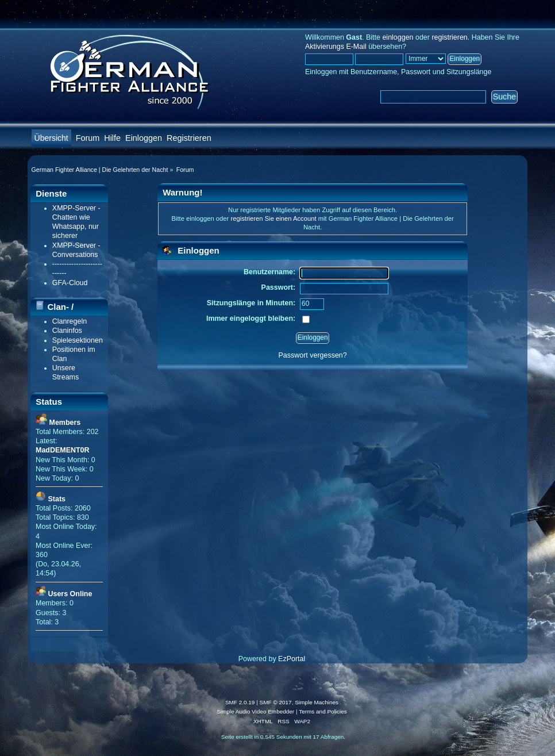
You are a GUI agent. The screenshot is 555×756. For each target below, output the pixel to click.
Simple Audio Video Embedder (255, 711)
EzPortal (292, 659)
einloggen (398, 37)
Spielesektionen (78, 340)
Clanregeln (70, 321)
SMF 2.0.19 (240, 702)
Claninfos (67, 331)
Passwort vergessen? (313, 355)
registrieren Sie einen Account (273, 218)
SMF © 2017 (276, 702)
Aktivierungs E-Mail (336, 47)
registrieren (449, 37)
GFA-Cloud (70, 283)
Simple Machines (317, 702)
